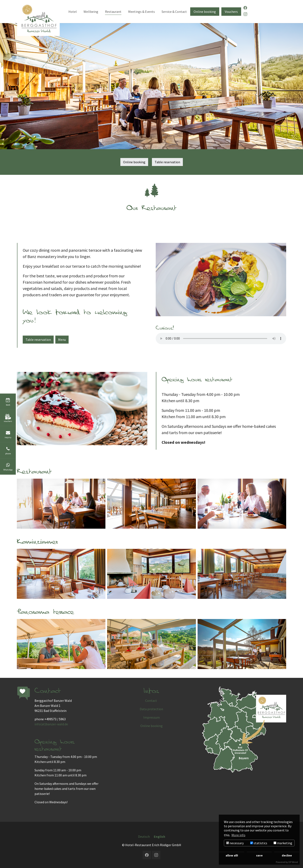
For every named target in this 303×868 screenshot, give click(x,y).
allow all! (232, 855)
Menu (62, 340)
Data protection (151, 709)
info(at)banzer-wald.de (51, 724)
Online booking (134, 162)
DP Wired (293, 862)
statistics (259, 843)
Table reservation (167, 162)
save (259, 855)
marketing (283, 843)
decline (287, 855)
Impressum (151, 717)
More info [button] (238, 835)
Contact (151, 701)
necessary (235, 843)
